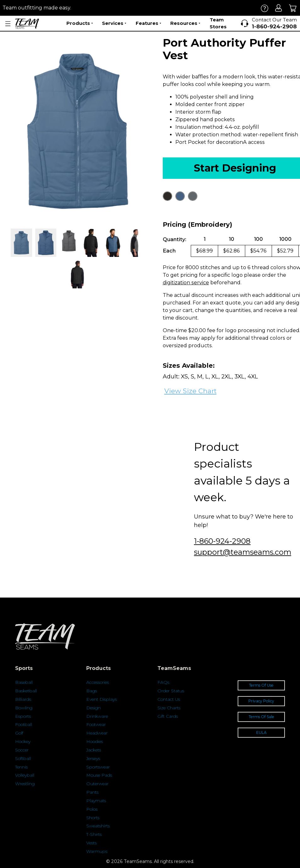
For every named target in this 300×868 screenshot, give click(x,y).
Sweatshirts (98, 826)
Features (148, 23)
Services (114, 23)
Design (93, 708)
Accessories (98, 682)
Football (24, 724)
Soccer (22, 750)
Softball (23, 758)
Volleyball (25, 775)
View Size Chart (190, 391)
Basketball (26, 691)
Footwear (96, 724)
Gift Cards (168, 716)
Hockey (23, 741)
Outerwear (97, 784)
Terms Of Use (261, 685)
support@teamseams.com (243, 552)
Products (80, 23)
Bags (92, 691)
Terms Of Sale (261, 717)
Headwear (97, 733)
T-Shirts (94, 834)
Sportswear (98, 767)
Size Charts (169, 708)
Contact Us (169, 699)
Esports (23, 716)
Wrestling (25, 784)
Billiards (23, 699)
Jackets (94, 750)
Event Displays (102, 699)
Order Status (171, 691)
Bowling (24, 708)
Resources (185, 23)
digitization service (186, 283)
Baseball (24, 682)
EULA (261, 732)
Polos (92, 809)
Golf (19, 733)
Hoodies (95, 741)
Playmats (96, 801)
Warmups (97, 851)
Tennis (21, 767)
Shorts (93, 818)
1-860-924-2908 (222, 541)
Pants (92, 792)
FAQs (163, 682)
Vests (91, 843)
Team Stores (218, 23)
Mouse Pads (99, 775)
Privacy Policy (261, 701)
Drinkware (97, 716)
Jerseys (93, 758)
